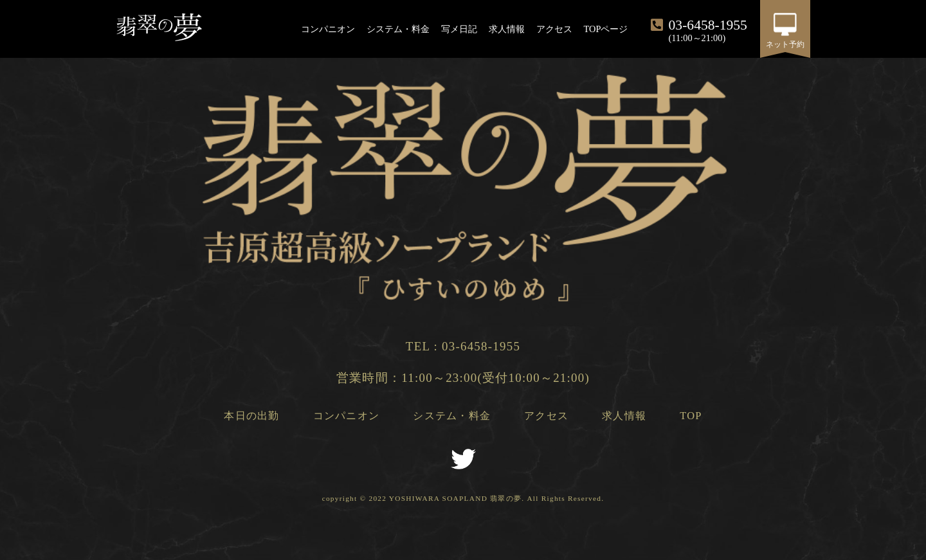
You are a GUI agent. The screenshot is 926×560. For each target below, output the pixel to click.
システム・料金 (398, 29)
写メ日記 (459, 29)
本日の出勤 (251, 416)
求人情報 (507, 29)
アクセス (554, 29)
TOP (691, 416)
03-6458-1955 (481, 346)
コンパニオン (328, 29)
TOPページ (606, 29)
